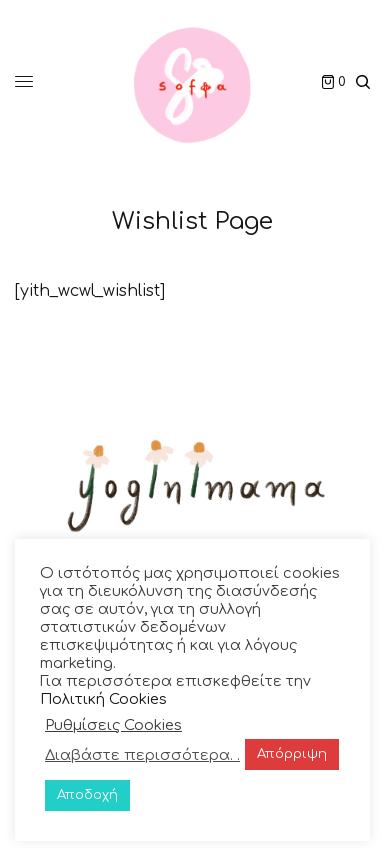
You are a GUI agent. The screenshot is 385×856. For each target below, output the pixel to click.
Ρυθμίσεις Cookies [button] (113, 725)
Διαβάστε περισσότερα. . (142, 755)
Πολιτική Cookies (103, 699)
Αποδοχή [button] (87, 795)
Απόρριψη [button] (292, 754)
